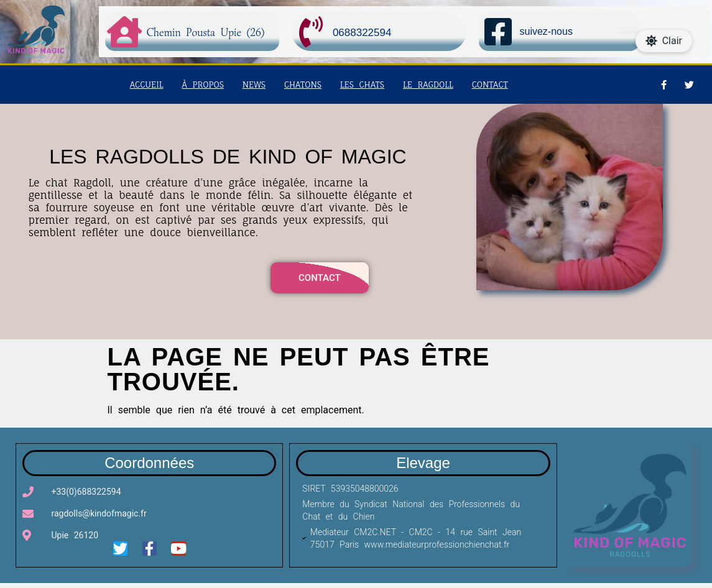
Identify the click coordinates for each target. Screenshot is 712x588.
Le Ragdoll (428, 90)
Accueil (147, 90)
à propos (202, 90)
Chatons (303, 90)
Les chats (362, 90)
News (254, 90)
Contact (490, 90)
